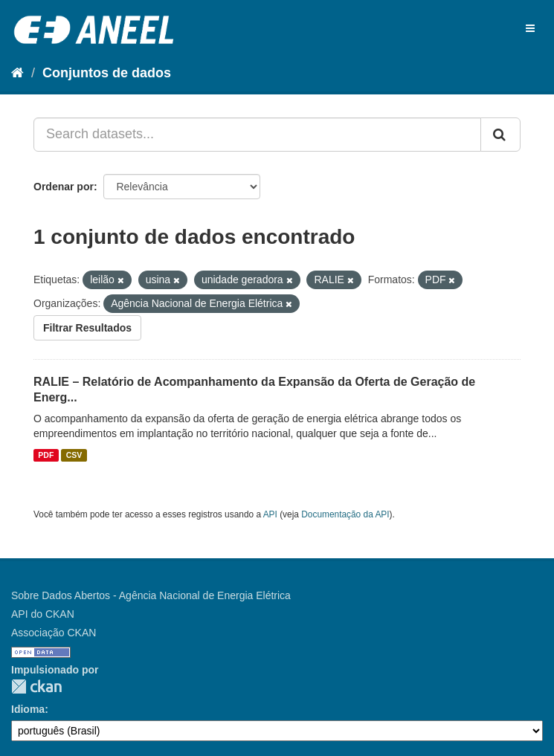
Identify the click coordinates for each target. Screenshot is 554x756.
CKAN (36, 686)
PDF (46, 455)
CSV (74, 455)
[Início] (17, 73)
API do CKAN (43, 614)
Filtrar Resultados (87, 328)
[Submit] (500, 135)
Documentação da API (345, 514)
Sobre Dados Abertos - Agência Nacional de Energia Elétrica (151, 595)
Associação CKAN (54, 633)
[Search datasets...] (257, 135)
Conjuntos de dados (107, 73)
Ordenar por (64, 187)
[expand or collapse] (530, 28)
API (270, 514)
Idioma (28, 709)
